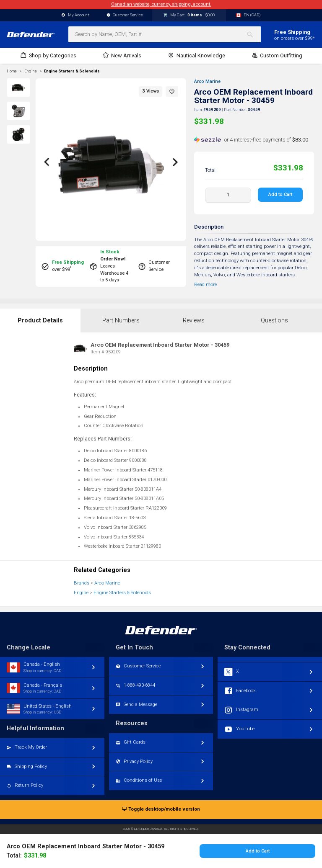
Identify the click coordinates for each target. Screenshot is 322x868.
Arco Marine (207, 81)
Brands (82, 583)
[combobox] (165, 34)
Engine (81, 593)
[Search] (253, 34)
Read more (205, 285)
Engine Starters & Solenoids (72, 71)
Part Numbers (121, 321)
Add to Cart (281, 194)
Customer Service (125, 15)
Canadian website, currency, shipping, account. (161, 4)
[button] (172, 91)
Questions (274, 321)
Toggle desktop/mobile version (161, 810)
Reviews (194, 321)
